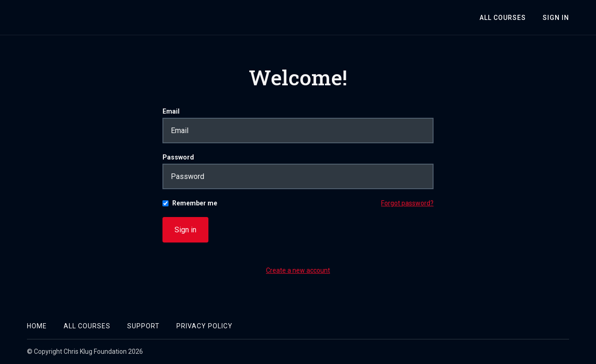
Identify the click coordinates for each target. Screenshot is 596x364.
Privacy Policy (204, 326)
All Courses (503, 18)
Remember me (195, 203)
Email (171, 111)
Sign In (556, 18)
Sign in (185, 230)
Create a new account (298, 270)
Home (37, 326)
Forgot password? (407, 203)
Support (143, 326)
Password (178, 157)
